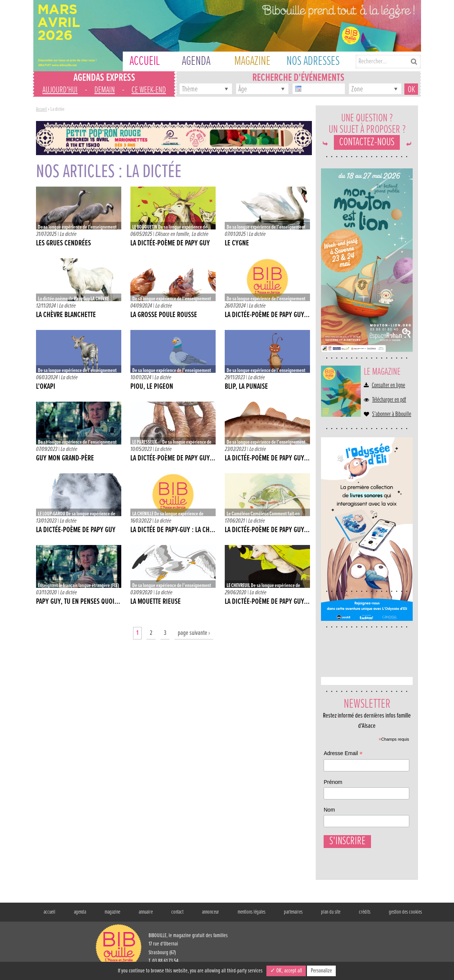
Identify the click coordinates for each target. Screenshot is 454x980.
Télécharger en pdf (389, 400)
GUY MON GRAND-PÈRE (65, 459)
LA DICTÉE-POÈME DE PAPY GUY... (173, 459)
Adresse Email (343, 754)
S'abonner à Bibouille (392, 415)
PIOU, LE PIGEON (152, 387)
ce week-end (149, 90)
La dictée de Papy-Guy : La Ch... (173, 530)
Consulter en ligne (388, 386)
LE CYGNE (237, 243)
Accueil (41, 109)
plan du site (331, 916)
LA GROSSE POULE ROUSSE (164, 315)
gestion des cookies (405, 916)
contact (177, 916)
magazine (112, 916)
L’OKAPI (46, 387)
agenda (80, 916)
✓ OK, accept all (286, 971)
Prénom (333, 782)
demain (105, 90)
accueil (49, 916)
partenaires (293, 916)
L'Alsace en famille (172, 234)
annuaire (146, 916)
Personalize (321, 971)
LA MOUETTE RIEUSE (156, 602)
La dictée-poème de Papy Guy (170, 243)
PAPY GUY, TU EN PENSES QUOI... (78, 602)
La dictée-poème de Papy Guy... (267, 315)
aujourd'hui (60, 90)
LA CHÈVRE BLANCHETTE (66, 315)
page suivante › (194, 633)
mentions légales (251, 916)
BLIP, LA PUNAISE (246, 387)
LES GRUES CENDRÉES (63, 243)
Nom (329, 810)
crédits (365, 916)
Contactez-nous (367, 142)
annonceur (211, 916)
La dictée (68, 234)
